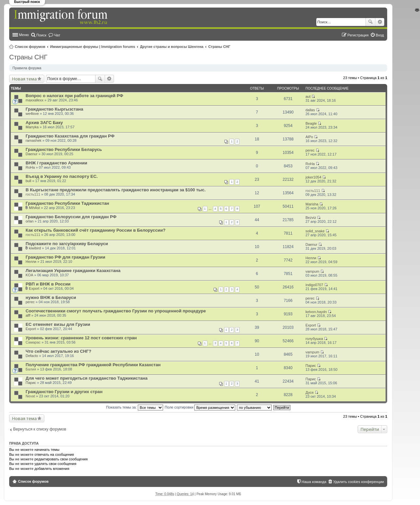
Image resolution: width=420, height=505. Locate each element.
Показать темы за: (135, 407)
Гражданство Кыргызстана (54, 109)
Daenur (31, 154)
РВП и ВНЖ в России (48, 284)
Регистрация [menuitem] (358, 35)
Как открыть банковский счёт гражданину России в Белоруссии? (95, 230)
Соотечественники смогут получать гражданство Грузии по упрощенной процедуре (116, 311)
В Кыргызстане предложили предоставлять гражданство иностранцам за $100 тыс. (116, 190)
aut (308, 96)
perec (310, 150)
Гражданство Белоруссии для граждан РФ (71, 217)
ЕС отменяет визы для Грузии (58, 324)
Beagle (311, 123)
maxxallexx (34, 100)
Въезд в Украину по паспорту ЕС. (62, 176)
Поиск (370, 22)
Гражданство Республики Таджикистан (67, 203)
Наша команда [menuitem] (314, 482)
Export (34, 288)
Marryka (32, 127)
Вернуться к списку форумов (40, 429)
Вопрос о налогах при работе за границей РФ (74, 96)
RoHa (30, 167)
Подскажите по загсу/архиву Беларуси (67, 244)
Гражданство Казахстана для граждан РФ (70, 136)
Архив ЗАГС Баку (44, 123)
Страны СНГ (219, 47)
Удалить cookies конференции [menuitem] (358, 482)
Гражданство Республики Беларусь (64, 149)
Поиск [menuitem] (41, 35)
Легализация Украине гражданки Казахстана (73, 271)
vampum (312, 271)
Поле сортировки (200, 407)
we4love (32, 114)
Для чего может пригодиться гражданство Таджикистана (87, 378)
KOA (29, 275)
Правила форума (27, 68)
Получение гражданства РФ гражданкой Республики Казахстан (93, 365)
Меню (24, 35)
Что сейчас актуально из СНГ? (58, 351)
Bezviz (311, 218)
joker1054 (313, 177)
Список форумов (30, 47)
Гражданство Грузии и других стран (64, 392)
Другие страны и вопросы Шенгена (172, 47)
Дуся (310, 392)
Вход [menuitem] (380, 35)
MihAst (34, 208)
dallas (310, 110)
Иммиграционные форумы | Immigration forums (93, 47)
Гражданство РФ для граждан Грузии (65, 257)
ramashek (33, 140)
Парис (311, 366)
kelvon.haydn (316, 312)
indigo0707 (314, 285)
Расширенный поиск (380, 22)
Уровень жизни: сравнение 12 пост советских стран (81, 338)
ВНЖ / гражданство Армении (56, 163)
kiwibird (35, 248)
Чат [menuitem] (57, 35)
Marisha (312, 204)
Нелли (31, 262)
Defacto (32, 356)
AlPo (309, 137)
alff (28, 315)
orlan (30, 221)
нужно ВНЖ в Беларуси (51, 297)
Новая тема (24, 79)
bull (28, 181)
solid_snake (315, 231)
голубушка (314, 339)
